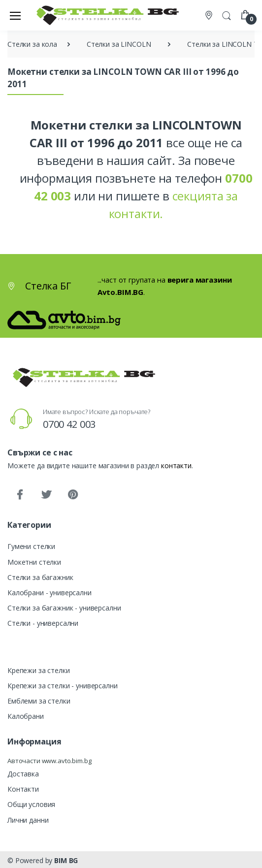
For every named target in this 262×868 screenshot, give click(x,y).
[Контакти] (210, 16)
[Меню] (15, 15)
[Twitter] (46, 495)
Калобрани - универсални (49, 593)
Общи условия (31, 804)
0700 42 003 (69, 424)
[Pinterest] (73, 495)
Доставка (23, 774)
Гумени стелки (31, 546)
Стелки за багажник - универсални (64, 608)
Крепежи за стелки (39, 670)
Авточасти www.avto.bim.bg (49, 761)
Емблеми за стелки (39, 701)
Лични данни (28, 820)
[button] (227, 14)
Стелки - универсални (43, 623)
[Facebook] (20, 495)
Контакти (23, 789)
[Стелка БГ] (105, 15)
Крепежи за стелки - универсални (63, 686)
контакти (176, 466)
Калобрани (26, 716)
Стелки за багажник (40, 577)
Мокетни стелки (34, 562)
